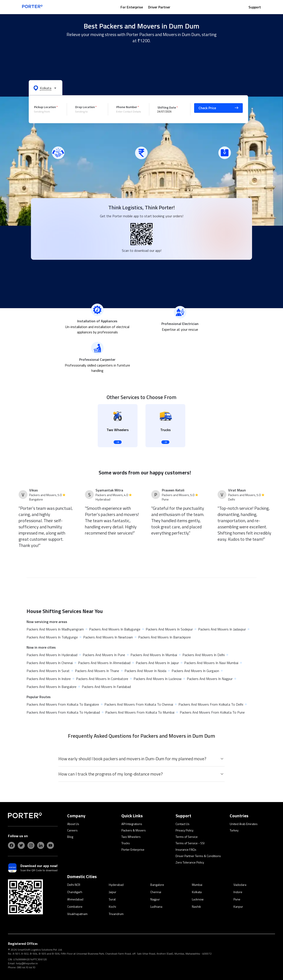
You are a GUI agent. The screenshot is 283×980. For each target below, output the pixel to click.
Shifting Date (167, 107)
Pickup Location (45, 107)
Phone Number (127, 107)
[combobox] (47, 112)
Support (255, 7)
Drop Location (85, 107)
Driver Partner (159, 7)
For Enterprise (132, 7)
